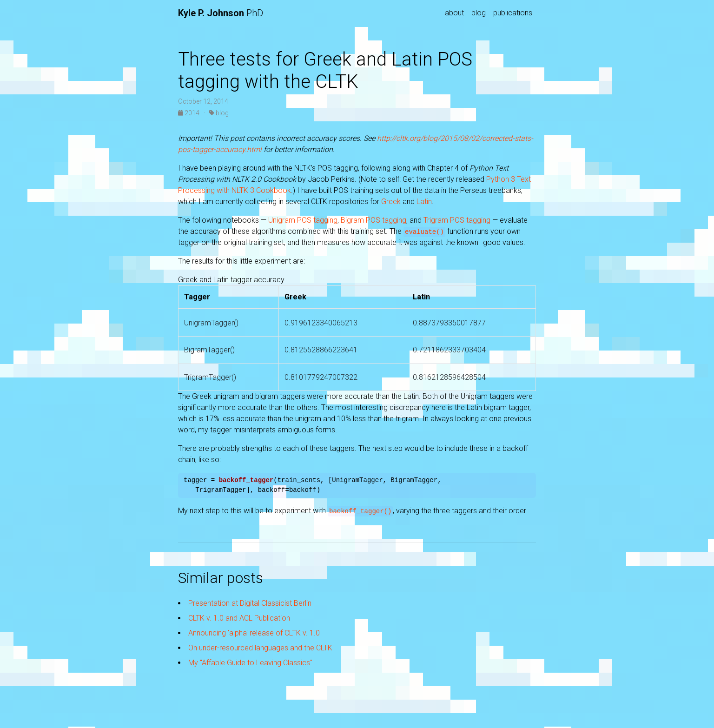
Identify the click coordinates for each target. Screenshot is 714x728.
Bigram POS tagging (374, 220)
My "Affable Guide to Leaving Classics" (250, 663)
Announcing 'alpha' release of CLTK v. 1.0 (254, 633)
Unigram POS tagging (303, 220)
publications (513, 13)
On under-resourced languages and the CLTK (260, 648)
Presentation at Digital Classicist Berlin (250, 603)
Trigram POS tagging (457, 220)
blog (479, 13)
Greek (391, 202)
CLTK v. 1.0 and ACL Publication (239, 618)
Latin (424, 202)
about (454, 13)
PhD (221, 13)
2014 (189, 113)
